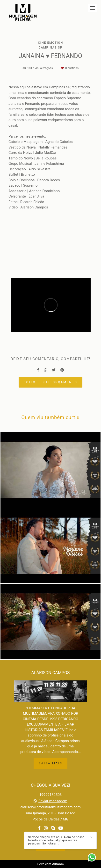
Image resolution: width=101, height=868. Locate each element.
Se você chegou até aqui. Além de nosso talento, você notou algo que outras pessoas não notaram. (56, 840)
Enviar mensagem (53, 801)
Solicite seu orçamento (50, 382)
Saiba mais (50, 763)
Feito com (50, 864)
